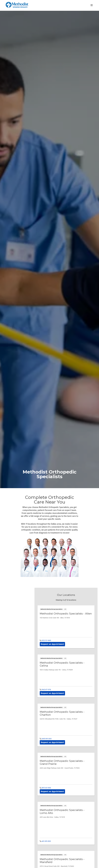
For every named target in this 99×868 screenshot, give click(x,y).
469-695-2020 (45, 841)
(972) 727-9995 (45, 641)
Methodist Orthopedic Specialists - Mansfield (62, 861)
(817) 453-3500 (45, 788)
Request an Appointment (52, 644)
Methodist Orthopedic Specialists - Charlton (62, 713)
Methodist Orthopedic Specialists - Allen (66, 614)
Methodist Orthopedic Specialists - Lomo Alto (62, 811)
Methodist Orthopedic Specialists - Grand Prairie (62, 762)
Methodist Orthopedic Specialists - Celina (62, 664)
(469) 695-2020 (46, 739)
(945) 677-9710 (45, 690)
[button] (92, 5)
